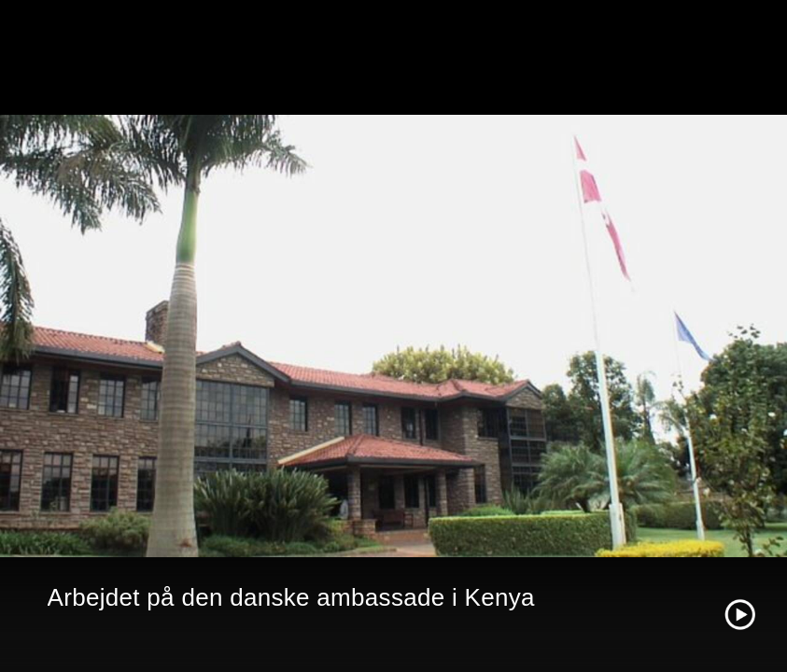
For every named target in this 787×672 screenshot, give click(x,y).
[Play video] (740, 615)
